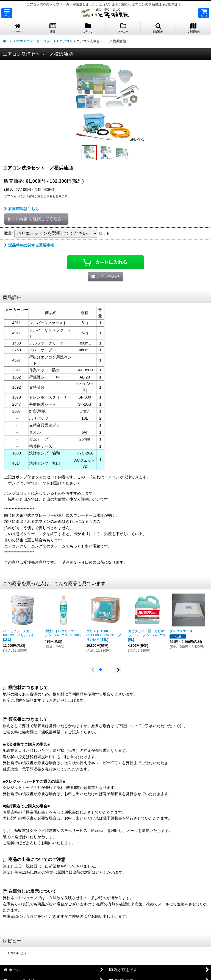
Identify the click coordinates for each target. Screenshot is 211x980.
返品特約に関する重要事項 (29, 245)
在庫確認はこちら (22, 209)
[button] (7, 13)
